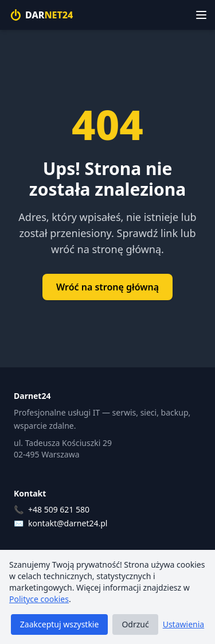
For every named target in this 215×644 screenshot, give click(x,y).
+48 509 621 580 (59, 509)
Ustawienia (183, 624)
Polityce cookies (39, 599)
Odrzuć (135, 624)
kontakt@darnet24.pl (68, 523)
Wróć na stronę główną (107, 287)
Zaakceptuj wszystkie (60, 624)
